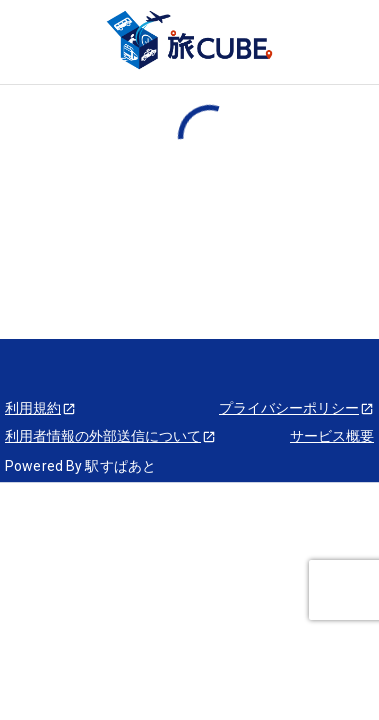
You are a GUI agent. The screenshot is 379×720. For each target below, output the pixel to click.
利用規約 (40, 408)
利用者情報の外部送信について (110, 436)
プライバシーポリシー (296, 408)
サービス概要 (332, 436)
